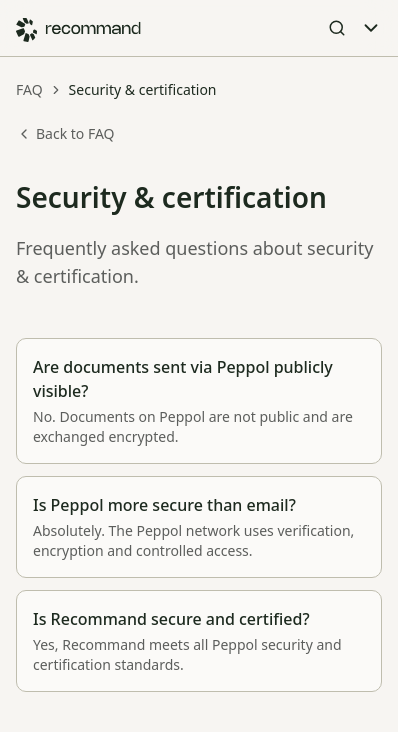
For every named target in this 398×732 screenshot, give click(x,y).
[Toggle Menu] (371, 28)
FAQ (29, 89)
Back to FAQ (65, 133)
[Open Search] (337, 28)
